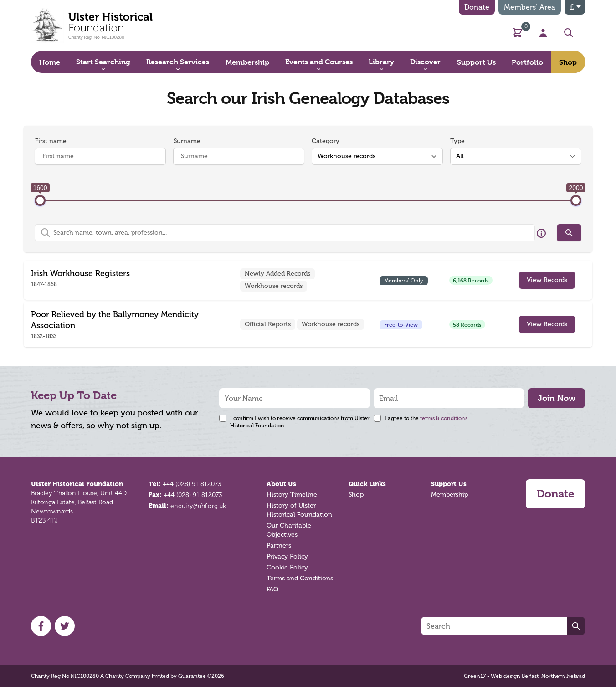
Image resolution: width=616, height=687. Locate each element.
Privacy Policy (287, 556)
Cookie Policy (287, 567)
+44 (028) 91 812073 (192, 484)
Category (326, 141)
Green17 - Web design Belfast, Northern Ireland (524, 676)
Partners (279, 546)
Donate (477, 7)
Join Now (557, 398)
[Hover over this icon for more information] (541, 233)
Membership (449, 495)
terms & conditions (444, 418)
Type (457, 141)
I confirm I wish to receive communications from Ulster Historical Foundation (300, 422)
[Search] (494, 626)
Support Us (449, 484)
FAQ (272, 589)
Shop (356, 495)
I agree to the (426, 418)
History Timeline (292, 495)
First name (51, 141)
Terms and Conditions (300, 578)
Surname (187, 141)
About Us (281, 484)
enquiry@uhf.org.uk (198, 506)
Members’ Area (530, 7)
